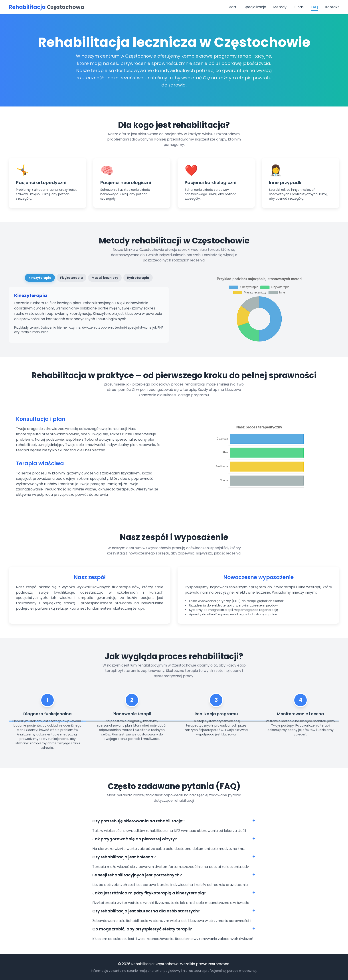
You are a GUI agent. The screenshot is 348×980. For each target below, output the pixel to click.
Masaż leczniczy (105, 278)
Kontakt (332, 7)
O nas (299, 7)
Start (232, 7)
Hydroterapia (138, 278)
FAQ (314, 7)
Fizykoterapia (71, 278)
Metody (280, 7)
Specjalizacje (255, 7)
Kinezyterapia (40, 278)
